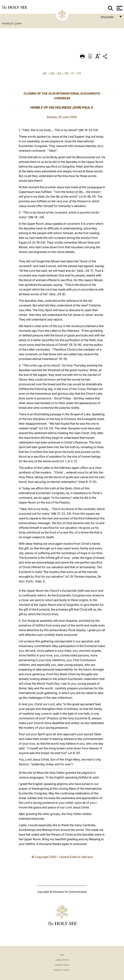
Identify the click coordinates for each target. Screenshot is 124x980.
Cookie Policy (62, 965)
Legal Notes (62, 960)
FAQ (62, 955)
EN (52, 73)
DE (45, 73)
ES (59, 73)
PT (79, 73)
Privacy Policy (62, 970)
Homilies (8, 24)
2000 (19, 24)
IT (73, 73)
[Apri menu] (119, 8)
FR (66, 73)
